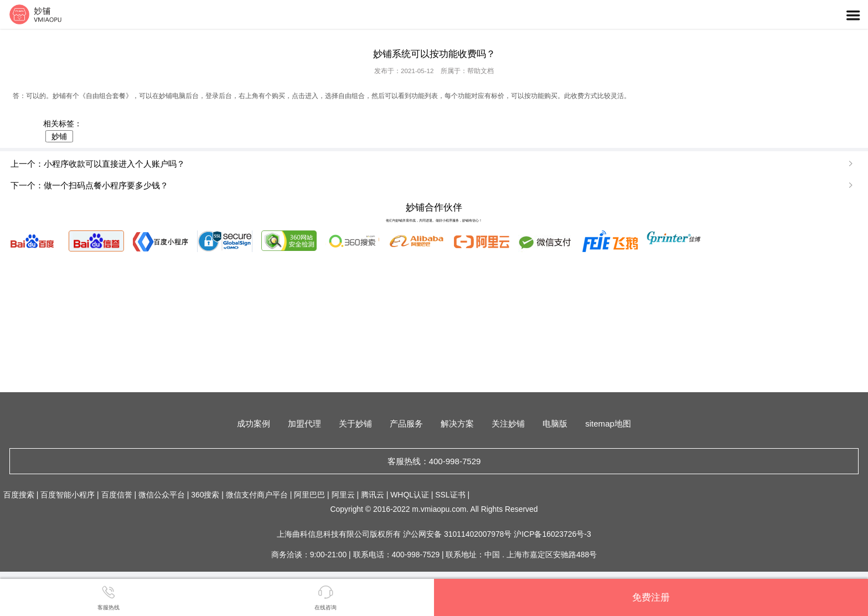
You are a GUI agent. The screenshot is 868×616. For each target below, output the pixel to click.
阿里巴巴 (309, 495)
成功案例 (254, 423)
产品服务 (406, 423)
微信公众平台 (162, 495)
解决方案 (457, 423)
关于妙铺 (355, 423)
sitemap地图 (608, 423)
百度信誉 (117, 495)
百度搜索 (19, 495)
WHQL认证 (410, 495)
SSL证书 (450, 495)
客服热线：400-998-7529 (434, 461)
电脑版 (555, 423)
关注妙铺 (508, 423)
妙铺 (59, 136)
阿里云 (343, 495)
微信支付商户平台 (257, 495)
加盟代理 (304, 423)
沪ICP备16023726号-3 (552, 534)
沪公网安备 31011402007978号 (458, 534)
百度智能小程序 (68, 495)
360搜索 (205, 495)
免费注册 (651, 597)
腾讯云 (373, 495)
